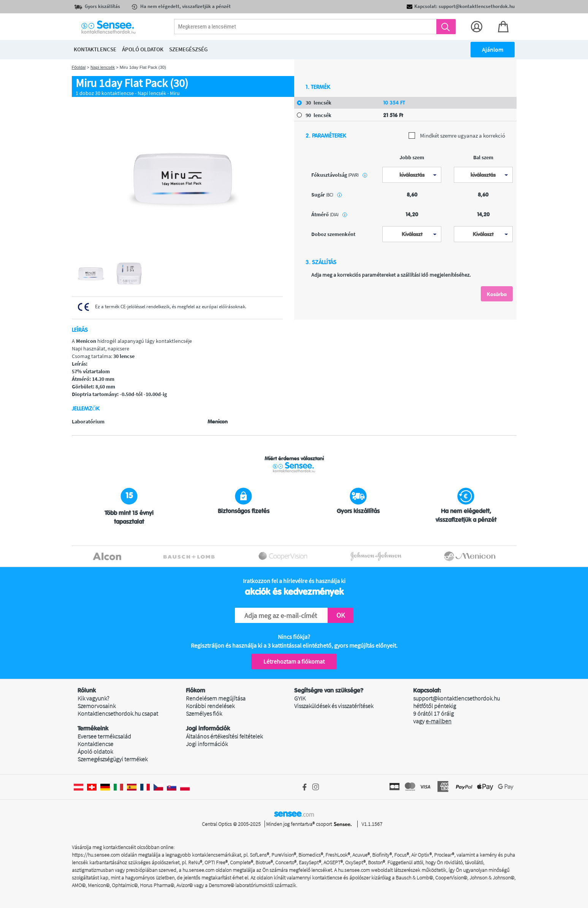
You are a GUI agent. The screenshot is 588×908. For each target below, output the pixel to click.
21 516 (393, 115)
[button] (132, 691)
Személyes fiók (204, 713)
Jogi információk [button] (208, 729)
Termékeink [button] (93, 729)
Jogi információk (207, 744)
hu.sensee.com (198, 870)
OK (341, 615)
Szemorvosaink (97, 706)
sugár (326, 195)
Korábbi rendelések (210, 706)
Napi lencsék (103, 67)
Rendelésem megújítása (216, 698)
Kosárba (497, 294)
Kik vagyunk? (93, 698)
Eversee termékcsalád (104, 736)
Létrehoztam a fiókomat (294, 661)
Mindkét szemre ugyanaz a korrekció (457, 136)
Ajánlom (493, 49)
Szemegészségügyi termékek (113, 759)
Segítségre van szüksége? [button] (329, 691)
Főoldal (79, 67)
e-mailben (439, 721)
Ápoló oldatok (95, 751)
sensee (294, 814)
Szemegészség (188, 49)
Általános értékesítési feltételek (224, 736)
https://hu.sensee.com (96, 855)
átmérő (329, 214)
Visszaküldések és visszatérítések (334, 706)
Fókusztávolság (339, 175)
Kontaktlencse (95, 744)
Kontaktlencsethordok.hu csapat (118, 713)
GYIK (300, 698)
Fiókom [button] (196, 691)
